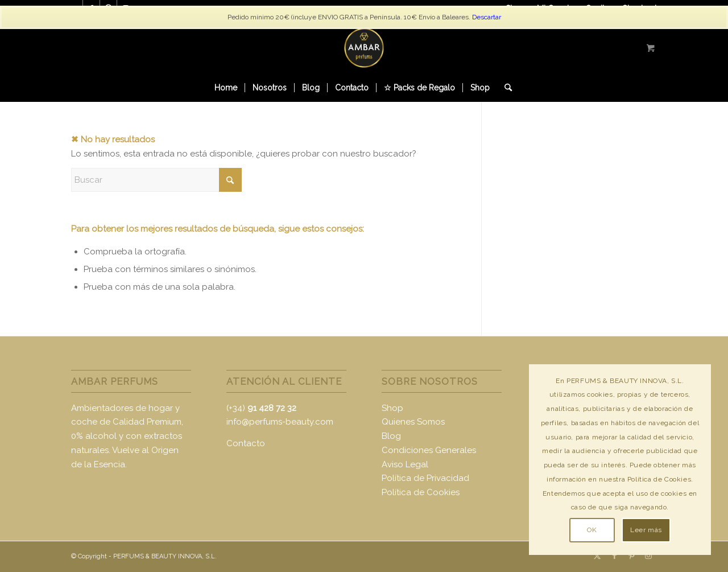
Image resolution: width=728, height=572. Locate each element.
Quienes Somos (413, 422)
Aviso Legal (405, 464)
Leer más (646, 530)
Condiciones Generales (429, 450)
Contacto (246, 443)
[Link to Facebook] (614, 555)
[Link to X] (597, 555)
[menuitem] (226, 88)
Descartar (487, 17)
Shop (392, 408)
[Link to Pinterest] (631, 555)
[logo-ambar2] (364, 48)
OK (592, 530)
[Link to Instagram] (648, 555)
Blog (391, 436)
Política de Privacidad (425, 478)
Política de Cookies (421, 492)
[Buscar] (504, 88)
